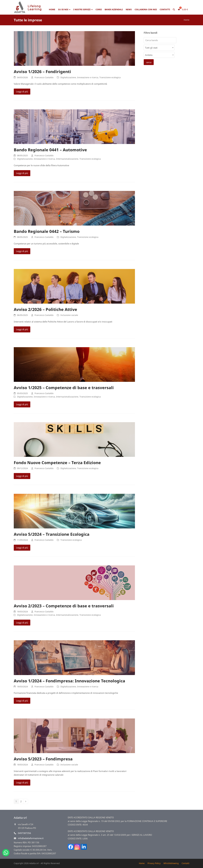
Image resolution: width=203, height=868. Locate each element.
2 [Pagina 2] (22, 801)
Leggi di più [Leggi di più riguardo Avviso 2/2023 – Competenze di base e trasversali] (22, 623)
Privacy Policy (154, 863)
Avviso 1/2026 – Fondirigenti (42, 71)
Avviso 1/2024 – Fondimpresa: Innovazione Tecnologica (69, 681)
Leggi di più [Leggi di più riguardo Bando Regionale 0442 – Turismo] (22, 251)
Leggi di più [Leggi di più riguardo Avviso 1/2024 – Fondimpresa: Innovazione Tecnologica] (22, 701)
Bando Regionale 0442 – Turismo (47, 231)
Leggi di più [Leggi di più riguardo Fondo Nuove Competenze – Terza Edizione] (22, 476)
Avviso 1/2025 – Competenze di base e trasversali (64, 388)
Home (187, 20)
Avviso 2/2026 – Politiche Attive (45, 309)
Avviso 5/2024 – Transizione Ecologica (52, 534)
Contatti (186, 863)
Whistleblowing (171, 863)
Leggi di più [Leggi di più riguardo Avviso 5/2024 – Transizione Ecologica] (22, 548)
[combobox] (159, 48)
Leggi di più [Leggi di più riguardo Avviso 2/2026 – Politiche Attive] (22, 329)
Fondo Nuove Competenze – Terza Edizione (57, 463)
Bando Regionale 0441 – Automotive (50, 150)
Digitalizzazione (68, 77)
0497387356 (24, 833)
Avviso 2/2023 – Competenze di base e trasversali (64, 606)
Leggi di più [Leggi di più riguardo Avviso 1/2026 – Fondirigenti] (22, 92)
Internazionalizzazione (67, 159)
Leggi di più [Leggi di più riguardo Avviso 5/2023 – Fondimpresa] (22, 782)
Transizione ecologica (110, 77)
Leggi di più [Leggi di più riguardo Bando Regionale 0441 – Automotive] (22, 173)
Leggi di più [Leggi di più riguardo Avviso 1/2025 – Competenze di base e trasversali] (22, 404)
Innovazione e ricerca (88, 77)
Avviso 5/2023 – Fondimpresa (43, 759)
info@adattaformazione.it (31, 838)
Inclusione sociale (69, 315)
